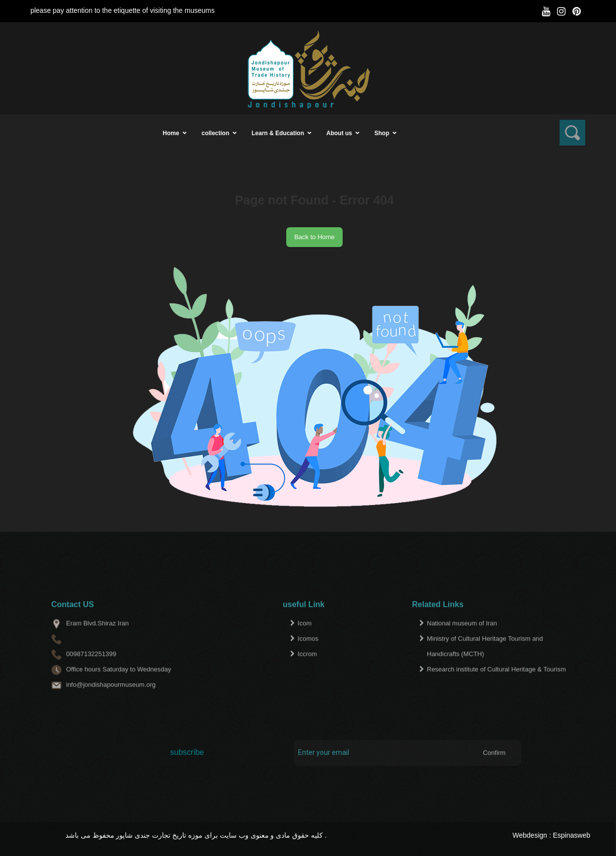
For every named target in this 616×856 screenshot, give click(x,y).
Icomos (308, 655)
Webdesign (530, 835)
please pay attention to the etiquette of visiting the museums (122, 10)
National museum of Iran (462, 639)
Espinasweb (572, 835)
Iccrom (307, 670)
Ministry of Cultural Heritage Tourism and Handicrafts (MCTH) (485, 662)
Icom (305, 639)
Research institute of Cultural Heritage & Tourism (496, 685)
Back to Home (314, 237)
